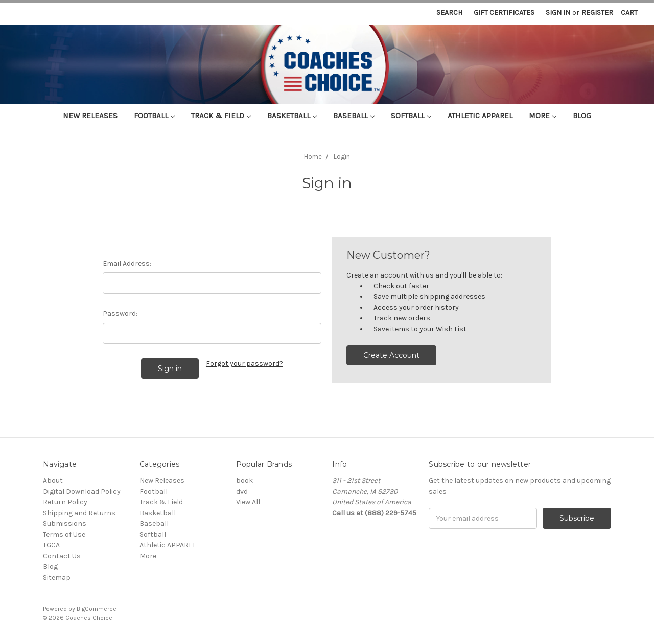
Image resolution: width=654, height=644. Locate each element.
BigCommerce (97, 609)
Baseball (354, 116)
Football (154, 116)
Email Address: (127, 263)
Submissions (65, 524)
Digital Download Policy (82, 491)
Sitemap (57, 577)
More (543, 116)
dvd (242, 491)
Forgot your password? (244, 364)
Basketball (292, 116)
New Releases (90, 116)
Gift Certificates (504, 13)
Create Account (391, 355)
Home (313, 157)
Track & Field (221, 116)
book (244, 481)
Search (449, 13)
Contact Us (62, 556)
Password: (120, 314)
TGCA (51, 545)
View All (248, 502)
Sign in (558, 13)
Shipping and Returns (79, 513)
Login (342, 157)
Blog (582, 116)
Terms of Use (64, 534)
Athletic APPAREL (480, 116)
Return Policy (65, 502)
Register (597, 13)
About (53, 481)
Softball (411, 116)
